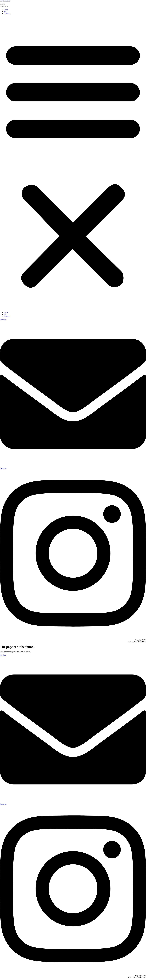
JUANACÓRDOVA (4, 5)
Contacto (7, 13)
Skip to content (5, 1)
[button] (73, 163)
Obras (6, 10)
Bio (5, 11)
